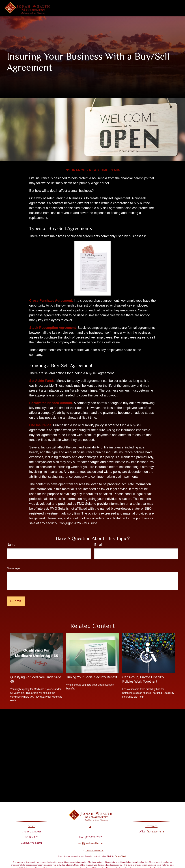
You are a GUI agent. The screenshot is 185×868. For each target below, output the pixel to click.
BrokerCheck (121, 856)
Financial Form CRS (95, 851)
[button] (63, 8)
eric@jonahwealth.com (91, 841)
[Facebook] (90, 825)
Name (11, 545)
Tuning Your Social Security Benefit (92, 677)
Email (98, 545)
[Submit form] (16, 601)
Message (13, 568)
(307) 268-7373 (154, 832)
